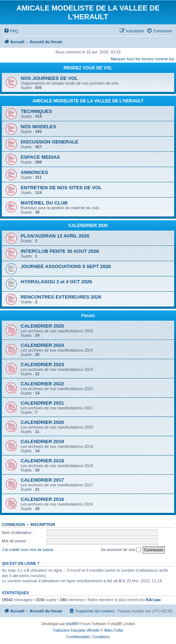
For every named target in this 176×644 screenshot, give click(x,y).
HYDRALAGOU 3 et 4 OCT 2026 (56, 282)
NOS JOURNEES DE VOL (49, 78)
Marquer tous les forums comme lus (142, 59)
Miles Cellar (114, 630)
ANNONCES (34, 172)
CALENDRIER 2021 (42, 403)
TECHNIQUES (36, 111)
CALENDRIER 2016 (42, 499)
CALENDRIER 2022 (42, 384)
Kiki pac (154, 600)
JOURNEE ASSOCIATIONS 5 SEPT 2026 (66, 266)
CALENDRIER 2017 (42, 480)
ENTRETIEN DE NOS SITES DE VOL (61, 188)
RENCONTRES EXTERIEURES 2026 (61, 297)
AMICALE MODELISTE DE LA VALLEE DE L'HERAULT (88, 101)
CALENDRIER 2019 (42, 442)
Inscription (43, 524)
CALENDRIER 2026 (88, 226)
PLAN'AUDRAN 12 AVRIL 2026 (55, 236)
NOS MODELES (38, 127)
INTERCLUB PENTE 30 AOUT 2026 (60, 251)
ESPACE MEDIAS (40, 157)
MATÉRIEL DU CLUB (44, 203)
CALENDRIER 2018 (42, 461)
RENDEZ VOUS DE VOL (88, 68)
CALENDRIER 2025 (42, 326)
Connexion (13, 524)
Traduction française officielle (76, 630)
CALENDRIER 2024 (42, 345)
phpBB (71, 624)
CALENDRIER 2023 (42, 364)
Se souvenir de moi (121, 550)
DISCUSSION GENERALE (50, 142)
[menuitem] (11, 31)
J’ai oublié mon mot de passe (28, 550)
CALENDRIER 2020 (42, 422)
